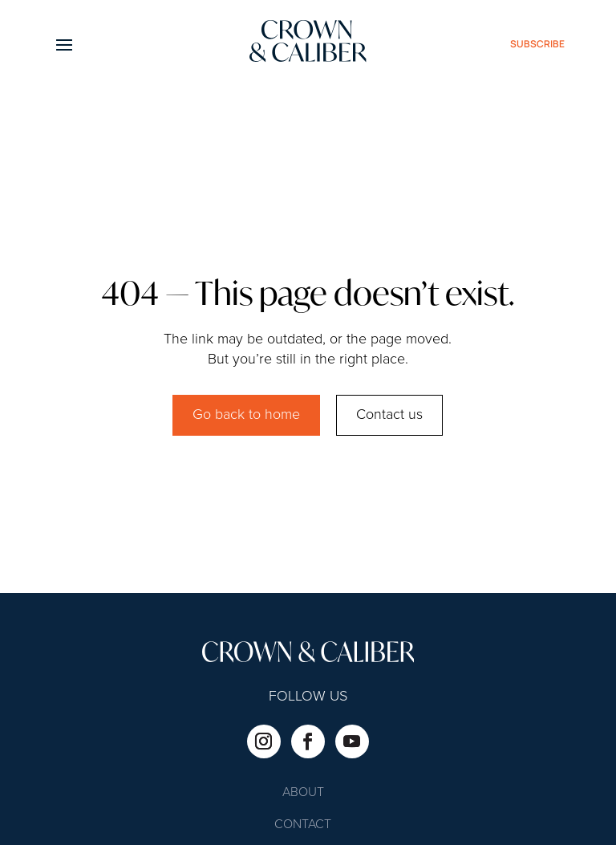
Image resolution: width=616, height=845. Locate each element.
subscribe (537, 44)
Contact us (389, 415)
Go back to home (246, 415)
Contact (303, 825)
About (303, 793)
